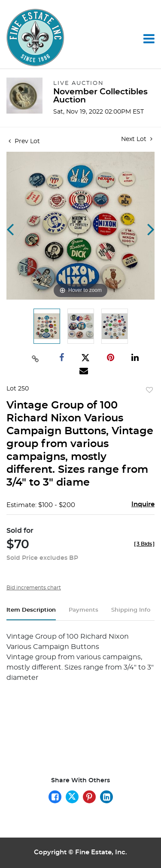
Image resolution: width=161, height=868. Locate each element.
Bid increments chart (34, 588)
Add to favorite (149, 390)
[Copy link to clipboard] (36, 358)
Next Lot (137, 139)
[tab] (31, 614)
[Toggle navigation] (149, 39)
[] (144, 544)
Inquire (143, 504)
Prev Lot (24, 141)
